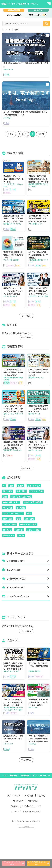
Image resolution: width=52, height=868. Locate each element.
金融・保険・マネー (11, 502)
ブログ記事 (29, 796)
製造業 (20, 486)
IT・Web (7, 530)
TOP (4, 775)
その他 (21, 535)
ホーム (5, 30)
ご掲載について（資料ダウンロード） (26, 806)
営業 (11, 486)
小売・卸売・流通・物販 (21, 497)
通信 (29, 513)
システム (19, 530)
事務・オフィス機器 (28, 524)
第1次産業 (21, 508)
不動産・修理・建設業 (33, 502)
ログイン (38, 10)
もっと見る (26, 316)
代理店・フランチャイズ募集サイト (15, 4)
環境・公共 (29, 519)
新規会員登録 (14, 10)
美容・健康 (8, 519)
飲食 (18, 519)
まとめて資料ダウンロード (39, 863)
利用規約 (41, 796)
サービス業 (8, 508)
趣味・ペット (8, 535)
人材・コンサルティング (13, 513)
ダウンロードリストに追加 (14, 863)
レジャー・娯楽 (33, 530)
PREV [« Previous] (11, 134)
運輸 (5, 497)
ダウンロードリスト (41, 775)
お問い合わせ (33, 801)
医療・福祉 (21, 491)
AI (4, 486)
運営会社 (18, 801)
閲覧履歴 (25, 775)
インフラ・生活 (36, 491)
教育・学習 (8, 491)
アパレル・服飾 (9, 524)
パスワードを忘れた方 (32, 812)
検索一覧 (14, 775)
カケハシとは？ (14, 796)
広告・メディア (34, 486)
